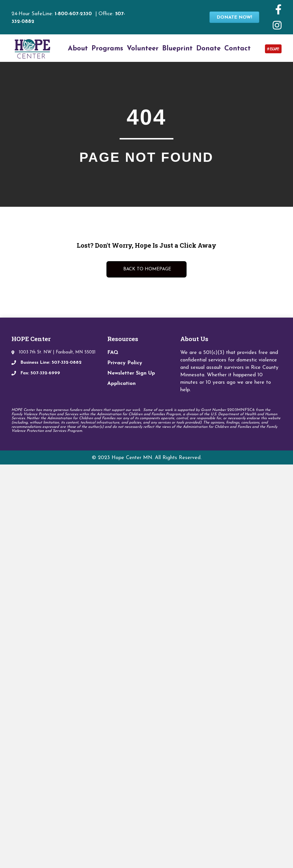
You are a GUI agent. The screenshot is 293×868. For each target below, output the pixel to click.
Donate (208, 49)
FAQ (113, 353)
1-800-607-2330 (73, 14)
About (78, 49)
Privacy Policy (125, 363)
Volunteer (143, 49)
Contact (237, 49)
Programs (107, 49)
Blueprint (177, 49)
